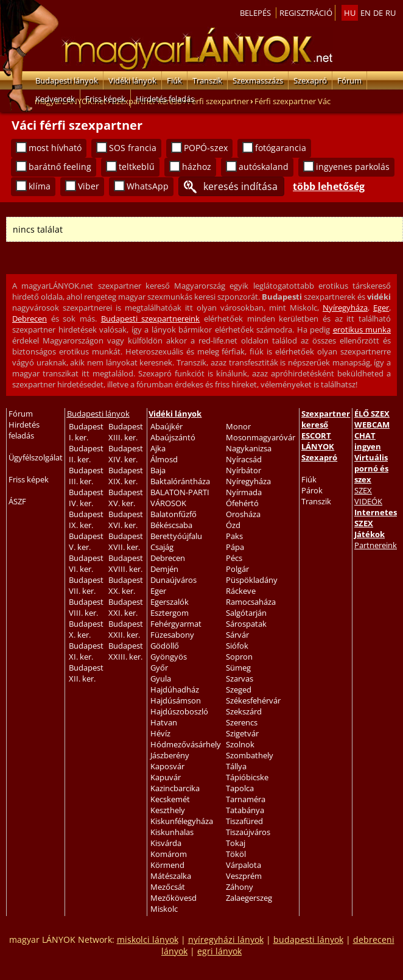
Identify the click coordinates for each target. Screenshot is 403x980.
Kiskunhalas (172, 832)
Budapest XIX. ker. (126, 476)
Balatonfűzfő (173, 514)
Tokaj (236, 843)
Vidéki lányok (132, 80)
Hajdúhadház (175, 689)
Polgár (237, 569)
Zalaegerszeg (249, 898)
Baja (158, 470)
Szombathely (250, 755)
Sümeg (238, 668)
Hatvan (164, 722)
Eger (381, 308)
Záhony (240, 887)
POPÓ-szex (206, 148)
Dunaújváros (173, 580)
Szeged (239, 689)
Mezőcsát (168, 887)
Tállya (236, 766)
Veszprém (244, 876)
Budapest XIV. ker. (126, 454)
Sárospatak (246, 624)
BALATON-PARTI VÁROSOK (180, 498)
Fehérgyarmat (176, 624)
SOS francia (133, 148)
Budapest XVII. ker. (126, 541)
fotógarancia (281, 148)
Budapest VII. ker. (86, 585)
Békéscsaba (171, 525)
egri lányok (219, 951)
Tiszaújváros (248, 832)
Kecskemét (170, 799)
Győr (159, 668)
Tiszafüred (244, 821)
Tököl (236, 854)
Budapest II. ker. (86, 454)
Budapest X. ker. (86, 629)
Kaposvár (167, 766)
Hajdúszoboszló (179, 711)
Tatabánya (245, 810)
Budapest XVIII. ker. (126, 563)
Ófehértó (242, 503)
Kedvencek (55, 99)
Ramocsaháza (251, 602)
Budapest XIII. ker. (126, 432)
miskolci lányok (148, 939)
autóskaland (264, 167)
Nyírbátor (244, 470)
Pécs (234, 558)
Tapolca (240, 788)
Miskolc (164, 909)
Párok (312, 490)
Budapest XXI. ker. (126, 607)
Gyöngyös (169, 657)
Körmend (167, 865)
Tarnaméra (246, 799)
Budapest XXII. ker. (126, 629)
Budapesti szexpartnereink (151, 319)
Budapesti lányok (67, 80)
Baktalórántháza (180, 481)
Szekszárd (244, 711)
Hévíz (160, 733)
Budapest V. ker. (86, 541)
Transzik (207, 80)
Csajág (162, 547)
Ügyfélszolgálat (36, 457)
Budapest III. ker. (86, 476)
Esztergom (170, 613)
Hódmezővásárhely (186, 744)
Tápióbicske (247, 777)
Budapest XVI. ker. (126, 520)
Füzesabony (172, 635)
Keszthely (168, 810)
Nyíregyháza (345, 308)
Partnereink (376, 545)
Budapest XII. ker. (86, 673)
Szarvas (240, 679)
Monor (238, 426)
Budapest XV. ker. (126, 498)
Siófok (237, 646)
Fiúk (174, 80)
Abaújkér (166, 426)
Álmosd (164, 459)
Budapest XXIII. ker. (126, 651)
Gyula (161, 679)
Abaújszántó (173, 437)
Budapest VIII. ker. (86, 607)
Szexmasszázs (258, 80)
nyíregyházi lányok (226, 939)
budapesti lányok (308, 939)
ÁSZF (17, 501)
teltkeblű (137, 167)
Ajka (158, 448)
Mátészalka (171, 876)
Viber (89, 186)
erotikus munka (362, 330)
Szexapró (310, 80)
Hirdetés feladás (165, 99)
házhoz (197, 167)
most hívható (55, 148)
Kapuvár (166, 777)
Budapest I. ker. (86, 432)
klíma (40, 186)
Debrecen (30, 319)
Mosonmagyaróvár (261, 437)
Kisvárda (166, 843)
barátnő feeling (60, 167)
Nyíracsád (244, 459)
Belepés (255, 13)
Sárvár (237, 635)
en (366, 13)
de (378, 13)
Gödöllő (165, 646)
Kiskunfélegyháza (182, 821)
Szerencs (242, 722)
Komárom (169, 854)
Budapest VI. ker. (86, 563)
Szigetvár (242, 733)
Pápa (235, 547)
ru (391, 13)
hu (350, 13)
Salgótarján (246, 613)
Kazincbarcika (175, 788)
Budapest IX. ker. (86, 520)
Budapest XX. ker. (126, 585)
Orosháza (243, 514)
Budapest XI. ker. (86, 651)
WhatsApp (148, 186)
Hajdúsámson (176, 700)
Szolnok (240, 744)
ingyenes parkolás (353, 167)
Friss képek (105, 99)
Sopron (239, 657)
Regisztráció (306, 13)
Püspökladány (252, 580)
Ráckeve (241, 591)
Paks (234, 536)
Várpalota (244, 865)
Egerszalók (170, 602)
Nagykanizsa (249, 448)
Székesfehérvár (253, 700)
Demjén (164, 569)
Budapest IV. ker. (86, 498)
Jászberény (170, 755)
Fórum (349, 80)
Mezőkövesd (173, 898)
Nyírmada (244, 492)
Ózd (233, 525)
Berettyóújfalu (176, 536)
